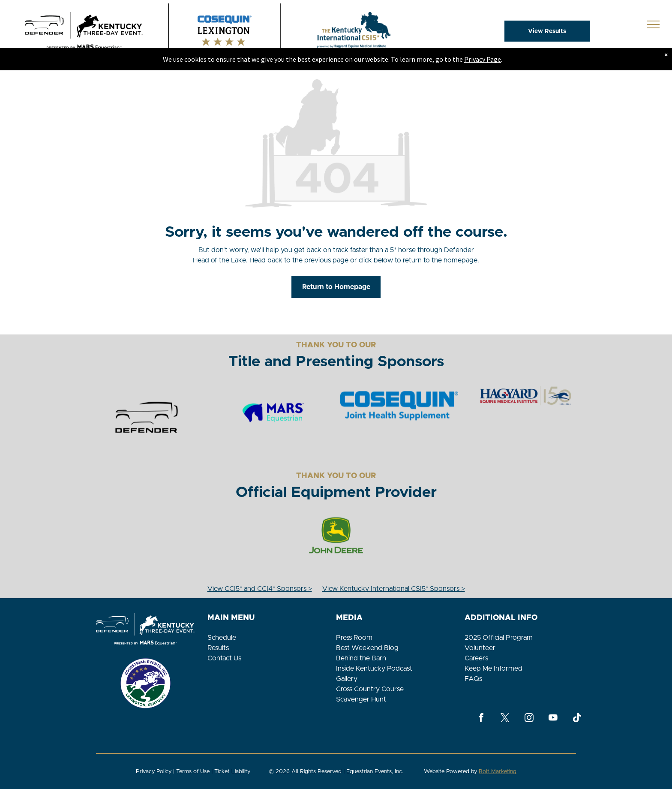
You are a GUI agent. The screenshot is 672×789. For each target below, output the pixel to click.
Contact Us (224, 658)
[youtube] (553, 719)
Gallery (347, 679)
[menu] (653, 24)
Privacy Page (483, 59)
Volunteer (480, 648)
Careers (476, 658)
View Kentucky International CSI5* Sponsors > (394, 589)
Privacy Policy (154, 772)
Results (218, 648)
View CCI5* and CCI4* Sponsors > (260, 589)
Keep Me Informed (493, 669)
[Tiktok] (577, 719)
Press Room (354, 638)
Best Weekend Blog (367, 648)
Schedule (222, 638)
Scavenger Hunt (361, 699)
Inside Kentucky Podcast (374, 669)
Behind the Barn (361, 658)
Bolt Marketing (498, 772)
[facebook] (481, 719)
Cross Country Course (370, 689)
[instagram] (529, 719)
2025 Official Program (499, 638)
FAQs (473, 679)
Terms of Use (193, 772)
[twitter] (505, 719)
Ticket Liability (232, 772)
